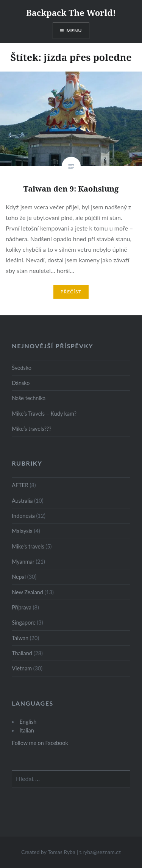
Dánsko (21, 383)
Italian (27, 730)
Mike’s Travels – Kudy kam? (44, 414)
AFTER (20, 485)
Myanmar (23, 562)
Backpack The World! (71, 12)
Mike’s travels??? (32, 429)
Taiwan (20, 638)
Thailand (22, 653)
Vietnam (22, 668)
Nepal (19, 577)
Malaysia (22, 531)
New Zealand (27, 592)
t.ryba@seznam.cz (100, 852)
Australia (22, 501)
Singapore (24, 623)
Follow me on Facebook (40, 743)
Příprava (22, 607)
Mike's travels (28, 546)
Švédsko (22, 368)
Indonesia (23, 516)
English (28, 722)
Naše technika (29, 398)
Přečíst (71, 292)
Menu (74, 30)
